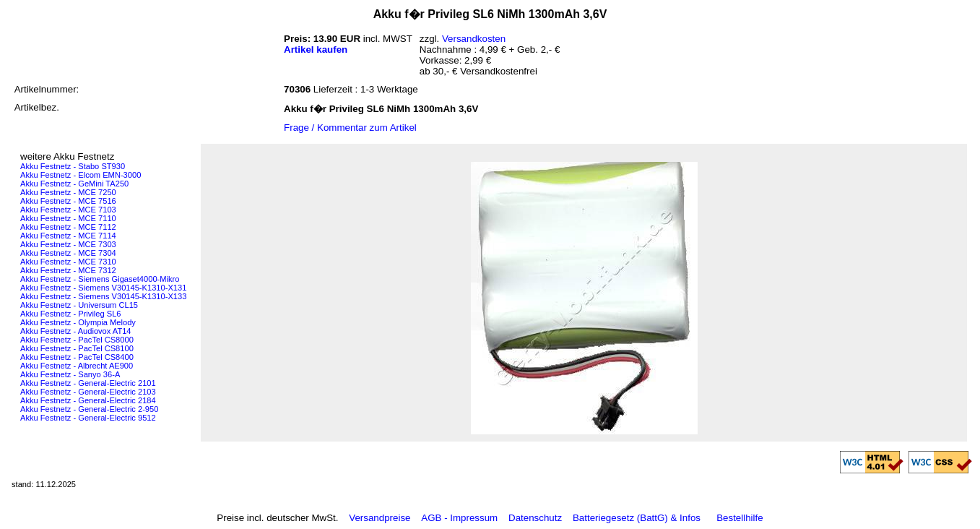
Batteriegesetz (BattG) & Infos (637, 518)
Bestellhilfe (740, 518)
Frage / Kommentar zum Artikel (350, 128)
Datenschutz (535, 518)
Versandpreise (380, 518)
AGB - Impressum (459, 518)
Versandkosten (474, 39)
